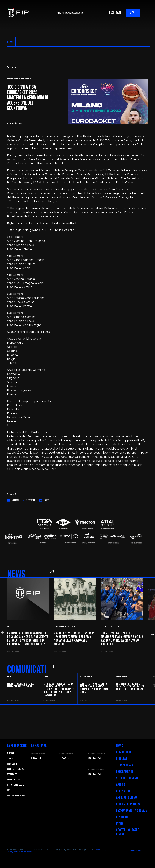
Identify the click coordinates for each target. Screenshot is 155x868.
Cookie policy (100, 850)
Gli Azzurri (36, 758)
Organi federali (14, 780)
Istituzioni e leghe (16, 785)
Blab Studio (143, 851)
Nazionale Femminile (67, 753)
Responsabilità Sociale (131, 811)
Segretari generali (16, 769)
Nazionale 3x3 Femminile (97, 769)
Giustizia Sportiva (128, 804)
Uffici (10, 790)
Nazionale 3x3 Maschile (96, 753)
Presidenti (12, 764)
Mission (10, 753)
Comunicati (124, 752)
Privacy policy (13, 852)
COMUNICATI (27, 669)
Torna (12, 67)
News (120, 746)
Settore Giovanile (128, 778)
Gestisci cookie (26, 852)
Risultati (122, 759)
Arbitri (121, 785)
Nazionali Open (94, 758)
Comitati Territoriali (17, 796)
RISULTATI (115, 13)
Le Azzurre (65, 758)
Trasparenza (125, 765)
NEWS (10, 42)
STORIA (10, 759)
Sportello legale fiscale (128, 832)
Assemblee (12, 774)
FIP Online (123, 817)
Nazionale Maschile (38, 753)
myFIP (120, 824)
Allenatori (123, 791)
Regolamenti (125, 772)
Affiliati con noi (127, 798)
